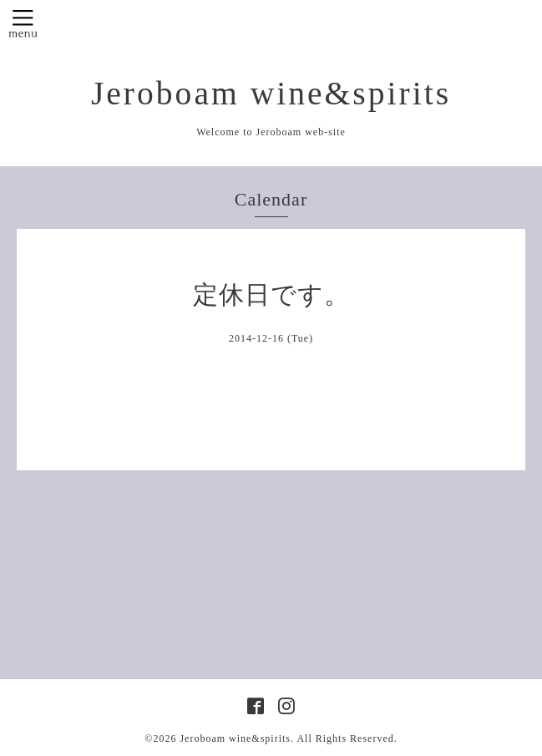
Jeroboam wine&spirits (271, 94)
